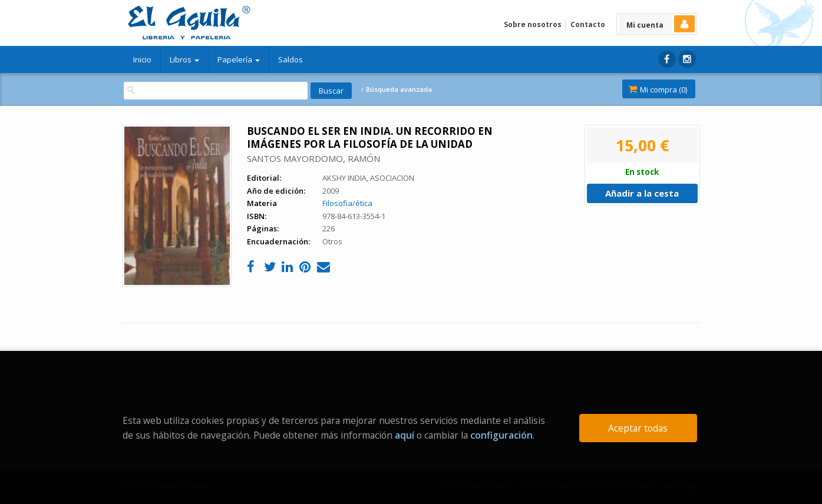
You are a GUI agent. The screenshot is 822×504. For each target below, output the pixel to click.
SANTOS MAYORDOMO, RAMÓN (313, 158)
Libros (184, 59)
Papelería (239, 59)
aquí (405, 435)
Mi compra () (658, 89)
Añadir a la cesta (642, 193)
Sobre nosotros (533, 24)
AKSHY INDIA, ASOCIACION (368, 178)
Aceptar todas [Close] (638, 428)
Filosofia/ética (347, 203)
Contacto (588, 24)
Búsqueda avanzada (397, 89)
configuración (501, 435)
